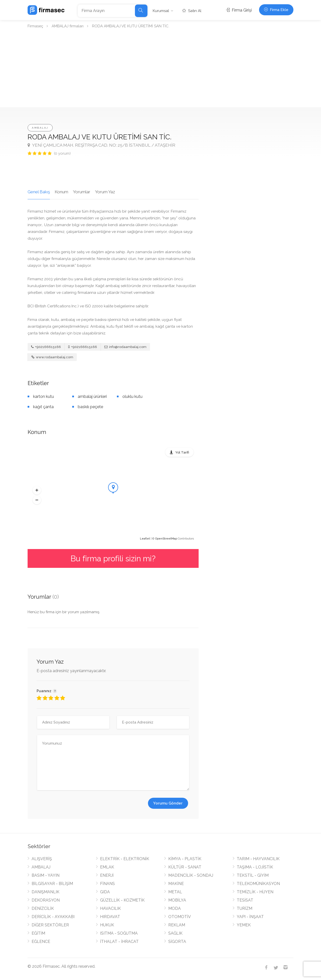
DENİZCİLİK (43, 908)
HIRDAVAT (110, 917)
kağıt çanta (43, 407)
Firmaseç (35, 26)
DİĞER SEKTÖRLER (50, 925)
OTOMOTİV (180, 917)
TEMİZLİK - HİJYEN (255, 892)
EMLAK (107, 867)
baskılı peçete (90, 407)
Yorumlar (82, 192)
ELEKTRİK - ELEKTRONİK (125, 859)
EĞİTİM (38, 933)
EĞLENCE (41, 942)
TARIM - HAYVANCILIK (258, 859)
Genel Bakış (39, 192)
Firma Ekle (276, 10)
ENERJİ (107, 875)
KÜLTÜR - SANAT (185, 867)
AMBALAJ (40, 128)
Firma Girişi (239, 10)
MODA (175, 908)
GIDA (105, 892)
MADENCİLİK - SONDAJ (191, 875)
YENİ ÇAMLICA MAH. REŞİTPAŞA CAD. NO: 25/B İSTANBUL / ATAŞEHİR (101, 145)
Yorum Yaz (105, 192)
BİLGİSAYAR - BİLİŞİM (52, 884)
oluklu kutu (132, 396)
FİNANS (107, 884)
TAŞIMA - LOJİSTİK (255, 867)
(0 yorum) (62, 153)
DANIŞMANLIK (46, 892)
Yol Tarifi (182, 452)
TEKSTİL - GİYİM (253, 875)
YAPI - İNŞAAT (250, 917)
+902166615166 (46, 347)
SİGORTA (177, 942)
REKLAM (177, 925)
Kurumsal (161, 11)
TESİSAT (245, 900)
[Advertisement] (160, 70)
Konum (61, 192)
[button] (37, 490)
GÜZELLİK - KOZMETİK (122, 900)
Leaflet (145, 539)
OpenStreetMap (166, 539)
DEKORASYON (46, 900)
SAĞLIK (175, 933)
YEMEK (244, 925)
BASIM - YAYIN (46, 875)
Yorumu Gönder (168, 803)
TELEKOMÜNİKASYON (258, 884)
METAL (175, 892)
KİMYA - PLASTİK (185, 859)
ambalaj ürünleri (92, 396)
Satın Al (192, 11)
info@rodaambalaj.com (125, 347)
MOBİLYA (177, 900)
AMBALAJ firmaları (68, 26)
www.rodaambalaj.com (52, 357)
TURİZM (245, 908)
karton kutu (44, 396)
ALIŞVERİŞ (42, 859)
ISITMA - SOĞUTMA (119, 933)
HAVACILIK (110, 908)
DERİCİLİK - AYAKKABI (53, 917)
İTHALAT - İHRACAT (119, 942)
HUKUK (107, 925)
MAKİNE (176, 884)
